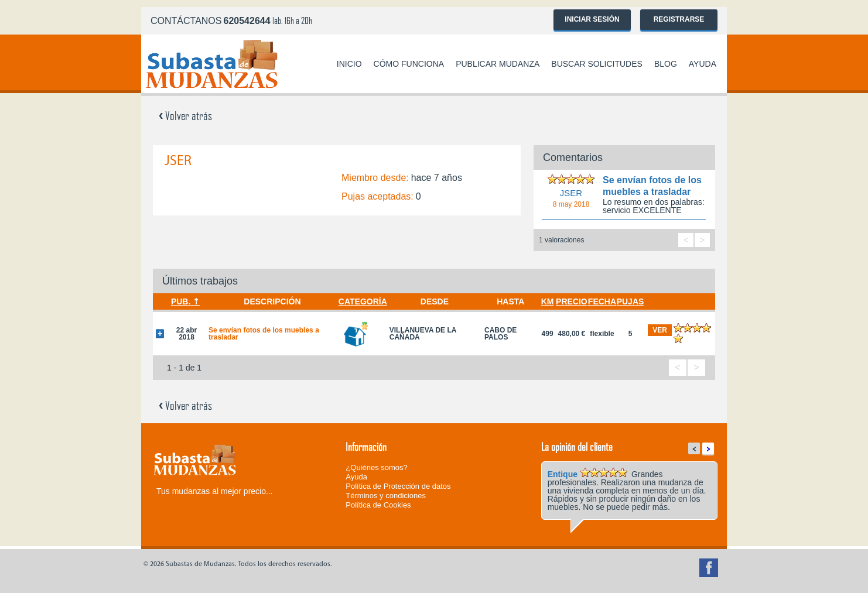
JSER (571, 193)
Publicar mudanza (498, 64)
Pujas (631, 301)
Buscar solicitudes (597, 64)
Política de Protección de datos (398, 486)
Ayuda (703, 64)
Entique (563, 474)
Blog (666, 64)
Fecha (602, 301)
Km (548, 301)
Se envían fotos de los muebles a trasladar (264, 334)
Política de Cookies (378, 505)
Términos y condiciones (386, 496)
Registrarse (679, 19)
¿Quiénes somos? (377, 467)
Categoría (363, 301)
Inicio (349, 64)
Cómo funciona (409, 64)
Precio (572, 301)
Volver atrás (185, 115)
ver (660, 330)
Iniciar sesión (592, 19)
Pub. (181, 301)
